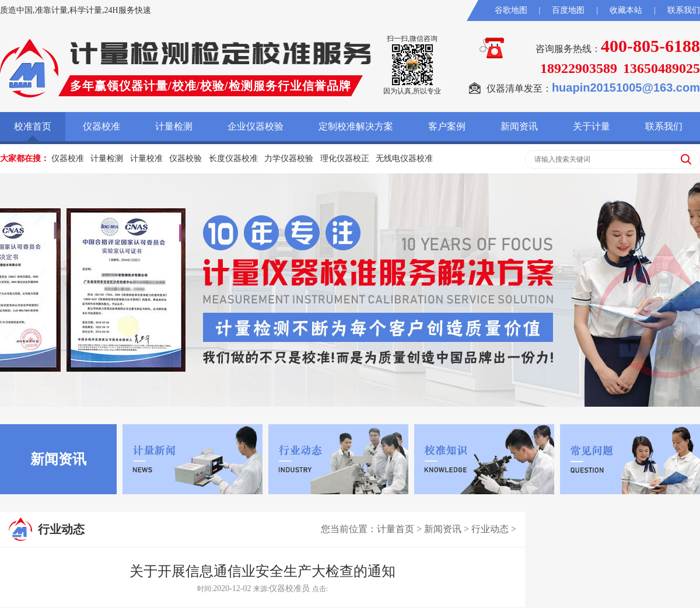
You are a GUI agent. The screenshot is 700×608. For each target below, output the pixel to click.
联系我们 (684, 10)
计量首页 (395, 529)
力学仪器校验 (289, 158)
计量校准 (146, 158)
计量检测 (174, 126)
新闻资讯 (519, 126)
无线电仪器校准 (404, 158)
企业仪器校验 (256, 126)
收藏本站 (626, 10)
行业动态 (490, 529)
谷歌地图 (511, 10)
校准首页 (33, 126)
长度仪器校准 (233, 158)
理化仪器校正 (345, 158)
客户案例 (447, 126)
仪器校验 (185, 158)
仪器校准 (101, 126)
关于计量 (591, 126)
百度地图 (568, 10)
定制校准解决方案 (356, 126)
